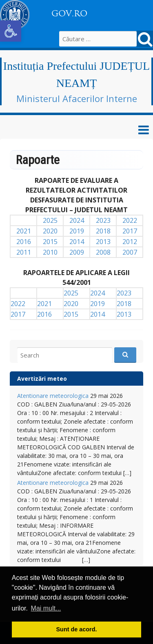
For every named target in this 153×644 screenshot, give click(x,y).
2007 (130, 252)
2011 (24, 252)
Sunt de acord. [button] (77, 629)
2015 (50, 242)
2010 (50, 252)
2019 (77, 231)
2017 (130, 231)
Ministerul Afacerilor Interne (77, 98)
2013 (103, 242)
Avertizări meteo (42, 379)
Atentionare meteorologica (53, 396)
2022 (130, 220)
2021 (24, 231)
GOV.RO (69, 13)
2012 (130, 242)
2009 (77, 252)
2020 (50, 231)
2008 (103, 252)
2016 (24, 242)
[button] (11, 31)
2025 (50, 220)
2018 (103, 231)
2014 (77, 242)
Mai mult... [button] (46, 608)
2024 (77, 220)
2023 (103, 220)
